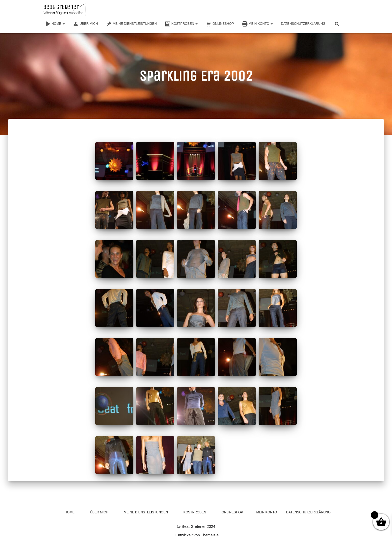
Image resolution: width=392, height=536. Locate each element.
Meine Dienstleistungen (131, 24)
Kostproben (181, 24)
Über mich (85, 24)
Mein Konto (257, 24)
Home (55, 24)
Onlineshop (220, 24)
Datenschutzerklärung (303, 24)
